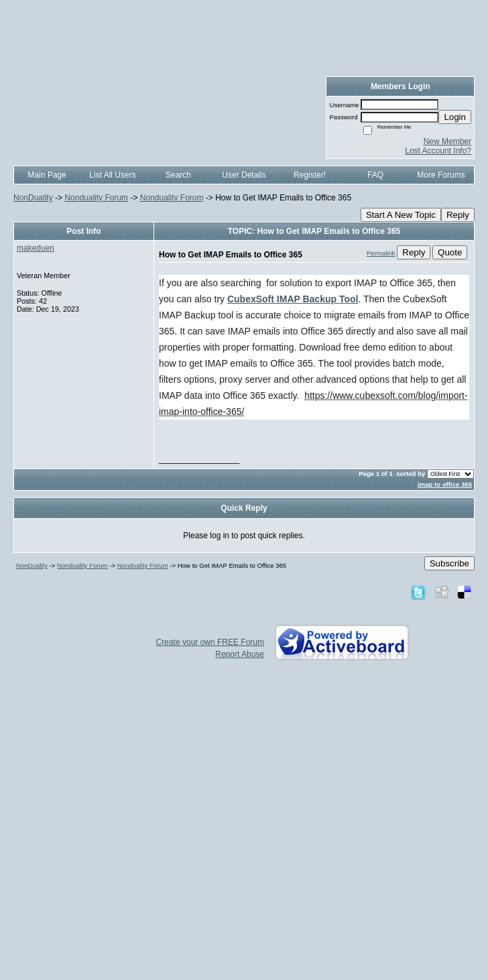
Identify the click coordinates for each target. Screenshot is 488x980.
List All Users (112, 175)
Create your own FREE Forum (210, 642)
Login (455, 117)
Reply (458, 215)
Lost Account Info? (438, 151)
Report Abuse (240, 654)
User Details (244, 175)
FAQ (375, 175)
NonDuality (33, 198)
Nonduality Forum (96, 198)
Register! (310, 175)
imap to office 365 (445, 484)
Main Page (47, 175)
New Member (447, 141)
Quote (450, 252)
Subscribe (449, 563)
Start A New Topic (401, 215)
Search (178, 175)
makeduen (36, 248)
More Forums (441, 175)
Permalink (381, 253)
